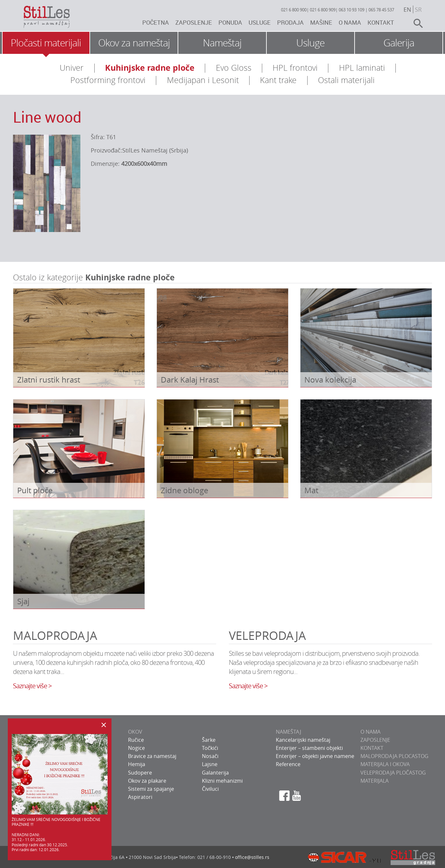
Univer (72, 68)
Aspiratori (140, 797)
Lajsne (210, 764)
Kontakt (381, 22)
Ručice (136, 740)
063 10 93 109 (351, 10)
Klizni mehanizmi (222, 781)
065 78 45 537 (381, 10)
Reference (288, 764)
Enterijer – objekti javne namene (315, 756)
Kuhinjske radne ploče (150, 68)
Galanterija (215, 773)
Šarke (209, 740)
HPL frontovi (295, 68)
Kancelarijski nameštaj (303, 740)
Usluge (260, 22)
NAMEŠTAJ (288, 732)
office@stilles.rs (252, 857)
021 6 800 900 (294, 10)
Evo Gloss (234, 68)
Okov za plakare (147, 781)
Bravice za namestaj (152, 756)
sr (418, 9)
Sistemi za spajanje (151, 789)
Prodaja (290, 22)
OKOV (135, 732)
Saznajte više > (32, 686)
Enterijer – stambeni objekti (309, 748)
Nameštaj (222, 43)
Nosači (210, 756)
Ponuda (230, 22)
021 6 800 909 (323, 10)
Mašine (321, 22)
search (416, 23)
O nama (350, 22)
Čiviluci (210, 789)
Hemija (137, 764)
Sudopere (140, 773)
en (407, 9)
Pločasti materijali (46, 43)
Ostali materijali (346, 80)
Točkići (210, 748)
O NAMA (370, 732)
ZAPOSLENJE (375, 740)
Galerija (399, 43)
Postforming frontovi (108, 80)
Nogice (136, 748)
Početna (156, 22)
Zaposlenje (194, 22)
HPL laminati (362, 68)
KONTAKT (372, 748)
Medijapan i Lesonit (203, 80)
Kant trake (278, 80)
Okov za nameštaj (134, 43)
